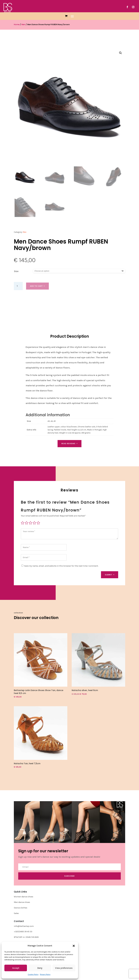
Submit (108, 575)
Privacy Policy (45, 974)
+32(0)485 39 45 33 (23, 932)
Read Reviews (68, 444)
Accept (16, 968)
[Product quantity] (18, 286)
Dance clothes (21, 908)
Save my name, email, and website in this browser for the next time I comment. (61, 566)
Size (16, 271)
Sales (16, 913)
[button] (74, 946)
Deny (40, 968)
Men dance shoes (22, 902)
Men (23, 24)
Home (17, 24)
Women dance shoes (24, 897)
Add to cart (36, 286)
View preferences (64, 968)
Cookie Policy (33, 974)
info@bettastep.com (24, 926)
